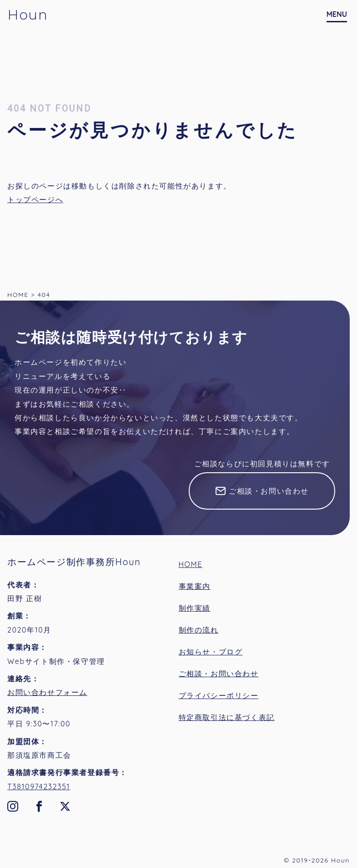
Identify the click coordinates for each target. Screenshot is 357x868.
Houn (28, 15)
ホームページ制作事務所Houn (74, 562)
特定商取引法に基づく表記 (227, 717)
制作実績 (195, 608)
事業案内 (195, 586)
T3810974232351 (39, 786)
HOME (191, 564)
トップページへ (35, 199)
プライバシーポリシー (219, 695)
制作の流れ (199, 630)
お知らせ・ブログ (211, 652)
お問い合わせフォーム (47, 692)
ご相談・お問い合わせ (269, 491)
